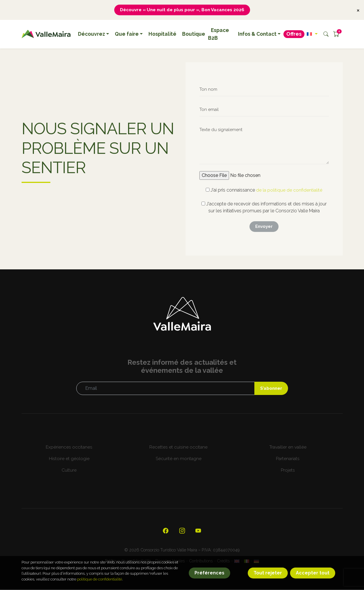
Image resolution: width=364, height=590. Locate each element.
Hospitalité (162, 34)
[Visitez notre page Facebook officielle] (166, 532)
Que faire (127, 34)
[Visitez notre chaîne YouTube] (199, 532)
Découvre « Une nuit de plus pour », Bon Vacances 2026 (182, 10)
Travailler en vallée (288, 448)
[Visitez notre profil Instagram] (182, 532)
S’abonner (270, 389)
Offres (294, 34)
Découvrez (92, 34)
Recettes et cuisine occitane (178, 448)
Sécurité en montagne (179, 459)
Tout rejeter (268, 573)
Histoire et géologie (69, 459)
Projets (288, 471)
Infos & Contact (257, 34)
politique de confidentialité (100, 579)
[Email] (165, 389)
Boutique (194, 34)
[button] (312, 34)
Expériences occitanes (69, 448)
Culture (69, 471)
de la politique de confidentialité (289, 190)
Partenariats (288, 459)
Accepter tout (313, 573)
